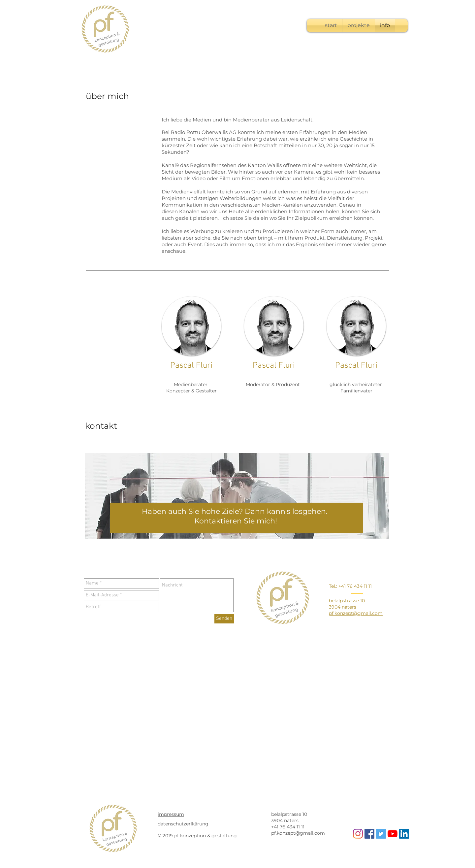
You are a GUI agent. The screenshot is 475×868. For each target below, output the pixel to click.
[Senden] (224, 619)
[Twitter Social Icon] (381, 834)
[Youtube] (393, 834)
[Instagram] (358, 834)
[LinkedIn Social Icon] (404, 834)
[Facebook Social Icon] (369, 834)
